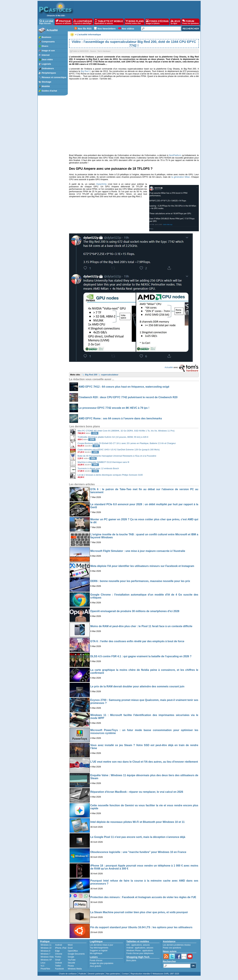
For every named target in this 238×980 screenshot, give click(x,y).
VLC (43, 966)
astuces (146, 945)
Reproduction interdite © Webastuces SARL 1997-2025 (155, 974)
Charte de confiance (68, 974)
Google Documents (76, 954)
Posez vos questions (172, 948)
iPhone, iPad (61, 948)
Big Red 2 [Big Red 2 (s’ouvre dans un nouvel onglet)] (86, 71)
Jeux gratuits (96, 966)
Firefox (58, 957)
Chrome (59, 954)
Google (71, 957)
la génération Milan (181, 177)
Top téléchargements (99, 948)
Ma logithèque (96, 953)
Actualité (52, 30)
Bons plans (131, 960)
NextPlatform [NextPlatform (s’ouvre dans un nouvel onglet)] (175, 155)
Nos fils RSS (85, 29)
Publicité (82, 974)
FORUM (190, 22)
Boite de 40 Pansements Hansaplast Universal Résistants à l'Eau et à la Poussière (117, 456)
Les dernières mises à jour (102, 945)
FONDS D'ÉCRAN (157, 22)
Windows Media (75, 969)
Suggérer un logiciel (99, 951)
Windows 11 (46, 945)
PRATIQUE (64, 22)
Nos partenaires (113, 974)
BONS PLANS (135, 22)
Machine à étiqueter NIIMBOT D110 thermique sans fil (103, 462)
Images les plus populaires (102, 963)
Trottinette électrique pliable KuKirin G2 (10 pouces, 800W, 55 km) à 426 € (113, 437)
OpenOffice (73, 951)
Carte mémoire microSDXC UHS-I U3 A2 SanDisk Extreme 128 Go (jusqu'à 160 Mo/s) (119, 450)
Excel (70, 948)
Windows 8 (46, 951)
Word (70, 945)
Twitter (58, 966)
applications (137, 945)
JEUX (175, 22)
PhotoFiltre (45, 969)
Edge (57, 951)
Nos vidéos (128, 29)
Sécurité (71, 963)
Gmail (58, 960)
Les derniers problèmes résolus (177, 945)
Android (58, 945)
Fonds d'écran (96, 960)
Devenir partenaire (96, 974)
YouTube (72, 960)
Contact (125, 974)
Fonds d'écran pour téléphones (140, 953)
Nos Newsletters (107, 29)
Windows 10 (46, 948)
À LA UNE (46, 22)
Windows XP (46, 960)
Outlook (58, 963)
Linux (43, 963)
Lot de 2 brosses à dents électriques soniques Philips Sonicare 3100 (110, 475)
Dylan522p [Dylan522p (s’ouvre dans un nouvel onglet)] (101, 184)
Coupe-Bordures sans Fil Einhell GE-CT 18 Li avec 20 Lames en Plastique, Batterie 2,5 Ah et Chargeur (127, 443)
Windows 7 (46, 954)
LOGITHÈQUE (83, 22)
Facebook (59, 969)
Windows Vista (47, 957)
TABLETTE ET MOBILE (109, 22)
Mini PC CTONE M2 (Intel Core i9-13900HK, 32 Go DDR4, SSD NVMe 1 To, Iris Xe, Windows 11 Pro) (126, 431)
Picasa (71, 966)
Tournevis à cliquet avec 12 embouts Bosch (98, 468)
